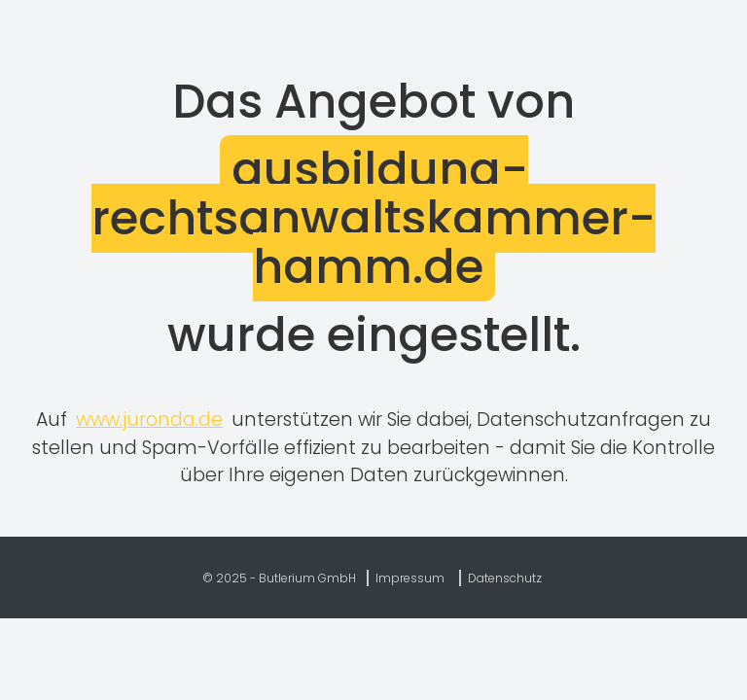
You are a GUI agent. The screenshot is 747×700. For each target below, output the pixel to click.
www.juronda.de (149, 420)
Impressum (410, 578)
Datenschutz (505, 578)
